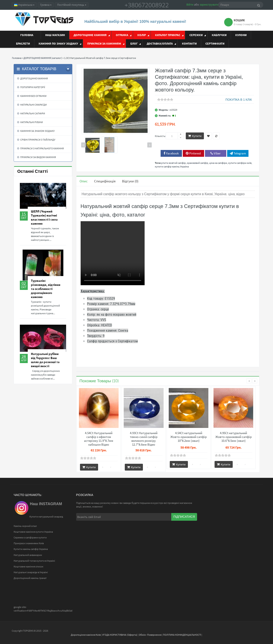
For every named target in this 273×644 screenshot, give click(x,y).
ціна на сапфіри (218, 163)
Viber (216, 153)
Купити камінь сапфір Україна (31, 549)
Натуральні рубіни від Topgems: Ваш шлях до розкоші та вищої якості (45, 360)
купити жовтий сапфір (173, 163)
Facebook (171, 153)
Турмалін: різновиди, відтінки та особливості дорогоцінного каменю (46, 289)
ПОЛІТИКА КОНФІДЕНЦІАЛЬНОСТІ (182, 635)
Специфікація (105, 181)
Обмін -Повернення (150, 635)
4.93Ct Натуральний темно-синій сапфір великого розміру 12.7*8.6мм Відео (144, 439)
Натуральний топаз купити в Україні (34, 561)
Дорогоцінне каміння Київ (86, 635)
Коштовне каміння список (28, 566)
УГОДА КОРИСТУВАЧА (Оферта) (120, 635)
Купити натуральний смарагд (46, 517)
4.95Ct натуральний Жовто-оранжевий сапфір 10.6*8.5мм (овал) (234, 437)
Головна (17, 58)
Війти (190, 4)
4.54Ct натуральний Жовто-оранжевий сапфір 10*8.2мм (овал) (189, 437)
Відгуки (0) (130, 181)
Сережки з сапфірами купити (30, 537)
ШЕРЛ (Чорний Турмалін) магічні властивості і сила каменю (44, 217)
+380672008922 (147, 5)
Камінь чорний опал (25, 526)
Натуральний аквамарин (28, 555)
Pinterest (193, 153)
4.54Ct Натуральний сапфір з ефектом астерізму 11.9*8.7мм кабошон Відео (99, 439)
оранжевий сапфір (197, 163)
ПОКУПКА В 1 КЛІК (239, 100)
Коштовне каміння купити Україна (33, 532)
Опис (84, 181)
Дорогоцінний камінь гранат (30, 578)
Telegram (238, 153)
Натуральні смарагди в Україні (31, 572)
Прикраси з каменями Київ (29, 543)
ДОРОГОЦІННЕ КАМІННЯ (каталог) (43, 58)
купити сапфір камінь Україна (172, 166)
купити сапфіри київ (240, 163)
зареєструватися (211, 4)
